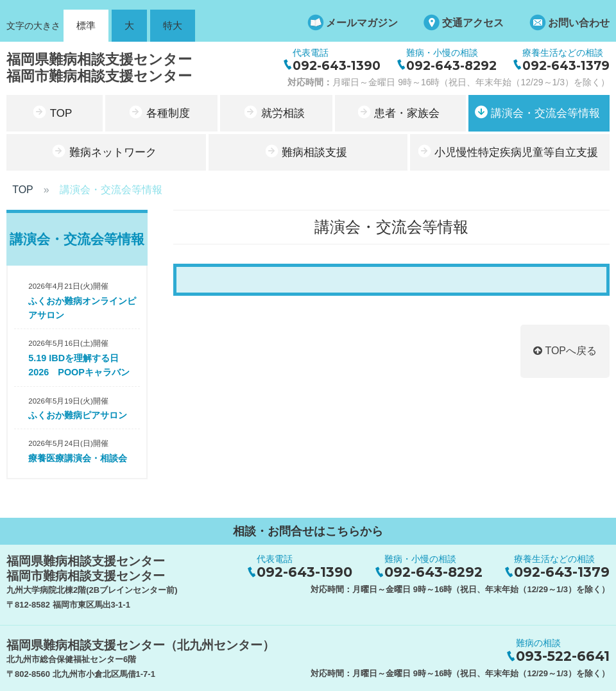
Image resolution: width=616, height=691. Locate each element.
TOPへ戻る (565, 351)
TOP (23, 190)
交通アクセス (473, 23)
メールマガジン (362, 23)
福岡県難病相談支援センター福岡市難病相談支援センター (99, 68)
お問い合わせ (579, 23)
